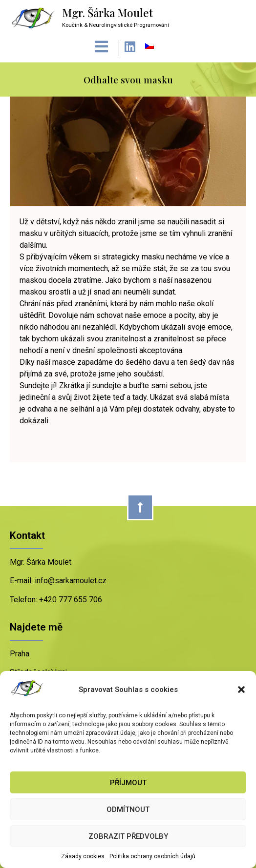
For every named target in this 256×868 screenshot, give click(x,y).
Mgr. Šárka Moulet (107, 13)
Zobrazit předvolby (128, 836)
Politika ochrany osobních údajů (152, 856)
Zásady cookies (83, 856)
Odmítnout (128, 809)
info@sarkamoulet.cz (70, 581)
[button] (241, 690)
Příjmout (128, 783)
